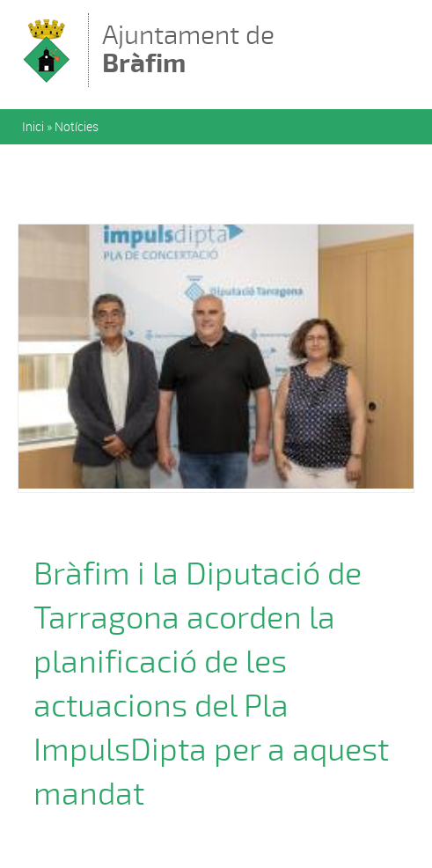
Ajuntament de (188, 49)
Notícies (77, 126)
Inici (33, 126)
